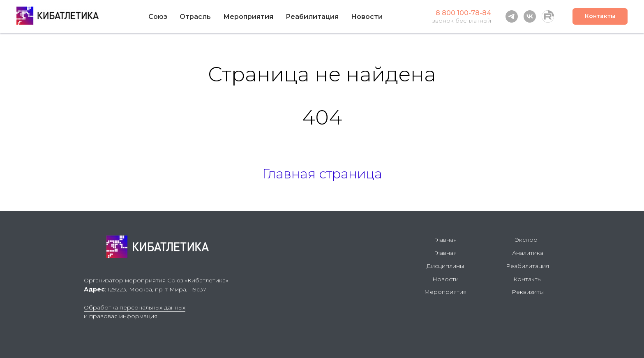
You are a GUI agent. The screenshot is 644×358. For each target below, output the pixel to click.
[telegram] (512, 16)
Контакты (527, 279)
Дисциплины (445, 266)
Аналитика (528, 253)
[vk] (530, 16)
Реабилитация (527, 266)
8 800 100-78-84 (463, 13)
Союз (158, 17)
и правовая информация (121, 316)
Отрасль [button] (195, 17)
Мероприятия (248, 17)
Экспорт (528, 240)
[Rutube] (548, 16)
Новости (367, 17)
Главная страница (322, 174)
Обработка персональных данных (135, 307)
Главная (445, 240)
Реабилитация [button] (312, 17)
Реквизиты (528, 292)
